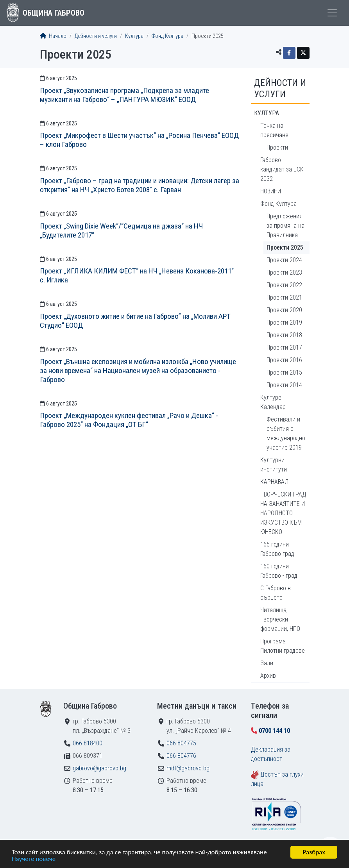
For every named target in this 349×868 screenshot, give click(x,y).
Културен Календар (273, 402)
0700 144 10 (274, 731)
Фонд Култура (167, 36)
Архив (268, 676)
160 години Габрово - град (279, 571)
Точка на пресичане (274, 130)
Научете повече (34, 859)
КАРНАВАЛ (274, 482)
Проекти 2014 (284, 385)
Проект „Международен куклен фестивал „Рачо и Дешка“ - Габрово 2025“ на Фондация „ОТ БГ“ (129, 420)
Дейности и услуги (96, 36)
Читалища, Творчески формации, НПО (280, 619)
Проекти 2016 (284, 360)
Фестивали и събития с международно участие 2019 (286, 433)
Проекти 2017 (284, 347)
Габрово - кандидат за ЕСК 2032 (282, 169)
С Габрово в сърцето (276, 593)
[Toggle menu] (332, 13)
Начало (53, 36)
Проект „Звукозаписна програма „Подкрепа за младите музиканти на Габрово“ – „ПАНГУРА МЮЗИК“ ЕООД (124, 95)
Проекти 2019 (284, 322)
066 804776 (181, 756)
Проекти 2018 (284, 335)
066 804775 (181, 743)
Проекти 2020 (284, 310)
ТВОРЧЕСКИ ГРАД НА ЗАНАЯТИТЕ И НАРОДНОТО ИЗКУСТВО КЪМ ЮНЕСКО (283, 513)
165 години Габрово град (277, 549)
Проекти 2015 (284, 372)
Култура (134, 36)
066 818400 (88, 743)
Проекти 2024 (284, 260)
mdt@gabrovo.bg (188, 768)
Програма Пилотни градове (283, 646)
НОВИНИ (271, 191)
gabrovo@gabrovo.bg (99, 768)
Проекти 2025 (285, 247)
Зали (267, 663)
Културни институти (274, 465)
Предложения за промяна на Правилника (285, 226)
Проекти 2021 (284, 297)
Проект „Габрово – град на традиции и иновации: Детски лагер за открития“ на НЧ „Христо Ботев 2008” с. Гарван (140, 185)
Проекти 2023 (284, 272)
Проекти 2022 (284, 285)
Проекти (277, 147)
